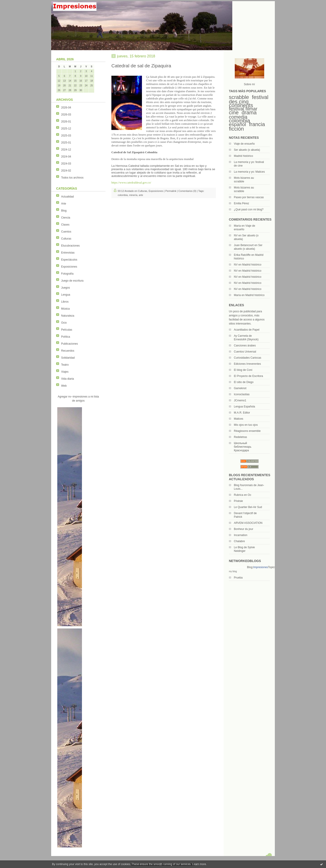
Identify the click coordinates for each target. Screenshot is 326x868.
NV (236, 235)
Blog (64, 211)
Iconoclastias (242, 394)
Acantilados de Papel (247, 330)
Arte (64, 204)
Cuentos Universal (245, 352)
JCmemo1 (240, 400)
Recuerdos (68, 351)
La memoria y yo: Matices (249, 172)
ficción (236, 129)
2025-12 (66, 129)
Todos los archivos (72, 178)
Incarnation (241, 535)
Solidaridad (68, 358)
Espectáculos (69, 260)
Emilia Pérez (241, 203)
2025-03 (66, 136)
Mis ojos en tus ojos (246, 425)
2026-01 (66, 122)
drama (249, 113)
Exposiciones (69, 267)
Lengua (66, 295)
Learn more (199, 864)
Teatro (65, 365)
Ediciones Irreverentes (247, 364)
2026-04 (66, 108)
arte (141, 195)
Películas (67, 330)
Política (66, 337)
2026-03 (66, 115)
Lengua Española (244, 407)
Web (64, 386)
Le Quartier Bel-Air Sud (248, 507)
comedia (238, 117)
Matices (239, 419)
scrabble (239, 97)
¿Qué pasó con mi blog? (249, 209)
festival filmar (243, 109)
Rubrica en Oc (243, 495)
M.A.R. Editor (242, 413)
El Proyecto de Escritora (248, 376)
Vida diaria (67, 379)
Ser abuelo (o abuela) (247, 150)
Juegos (66, 288)
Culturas (66, 239)
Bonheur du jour (243, 529)
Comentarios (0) (187, 191)
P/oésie (238, 501)
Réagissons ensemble (247, 431)
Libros (65, 302)
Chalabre (239, 541)
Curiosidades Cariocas (248, 358)
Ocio (64, 323)
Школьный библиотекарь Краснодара (243, 447)
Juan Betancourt (244, 245)
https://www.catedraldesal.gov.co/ (131, 182)
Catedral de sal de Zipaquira (141, 66)
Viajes (65, 372)
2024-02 (66, 171)
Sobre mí (249, 84)
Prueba (238, 578)
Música (65, 309)
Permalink (171, 191)
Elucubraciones (70, 246)
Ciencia (66, 218)
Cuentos (66, 232)
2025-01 (66, 143)
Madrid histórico (243, 156)
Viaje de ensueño (244, 144)
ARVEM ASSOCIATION (248, 523)
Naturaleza (68, 316)
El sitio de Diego (244, 382)
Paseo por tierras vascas (249, 197)
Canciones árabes (245, 346)
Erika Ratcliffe (242, 255)
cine (234, 113)
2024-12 (66, 150)
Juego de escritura (72, 281)
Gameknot (240, 388)
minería (133, 195)
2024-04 (66, 157)
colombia (240, 121)
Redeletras (240, 437)
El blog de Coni (243, 370)
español (237, 124)
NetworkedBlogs (238, 567)
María (237, 226)
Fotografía (67, 274)
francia (257, 124)
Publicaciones (70, 344)
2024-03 (66, 164)
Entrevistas (68, 253)
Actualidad (67, 197)
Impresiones (260, 567)
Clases (65, 225)
